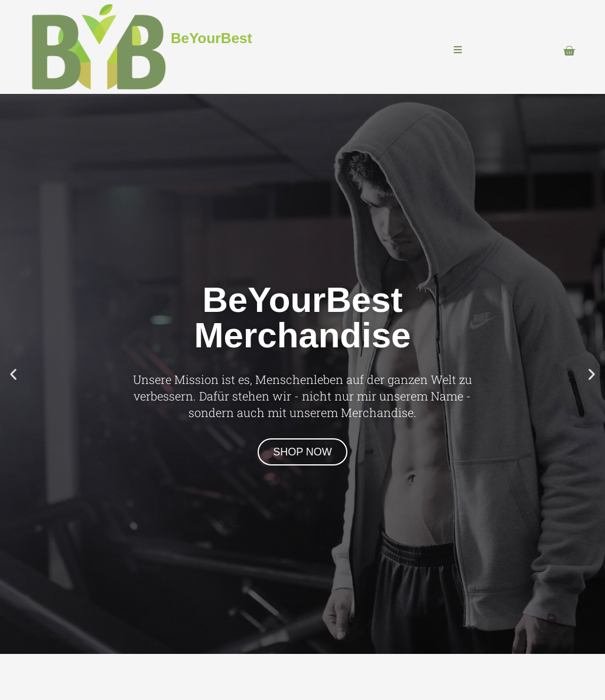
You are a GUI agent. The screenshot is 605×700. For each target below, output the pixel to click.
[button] (13, 374)
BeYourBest (212, 38)
